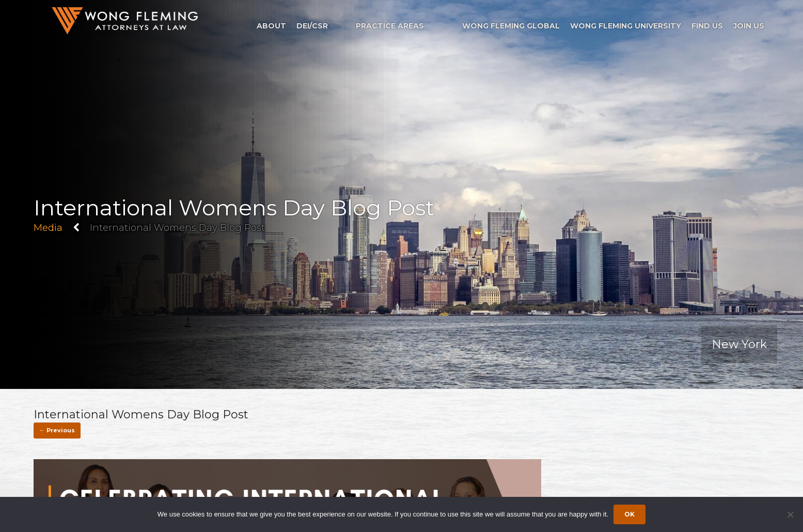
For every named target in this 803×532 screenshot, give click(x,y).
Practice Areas (390, 26)
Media (48, 228)
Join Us (749, 26)
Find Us (707, 26)
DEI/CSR (312, 26)
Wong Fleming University (626, 26)
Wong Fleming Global (511, 26)
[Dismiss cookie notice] (790, 514)
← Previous (57, 430)
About (271, 26)
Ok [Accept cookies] (629, 514)
